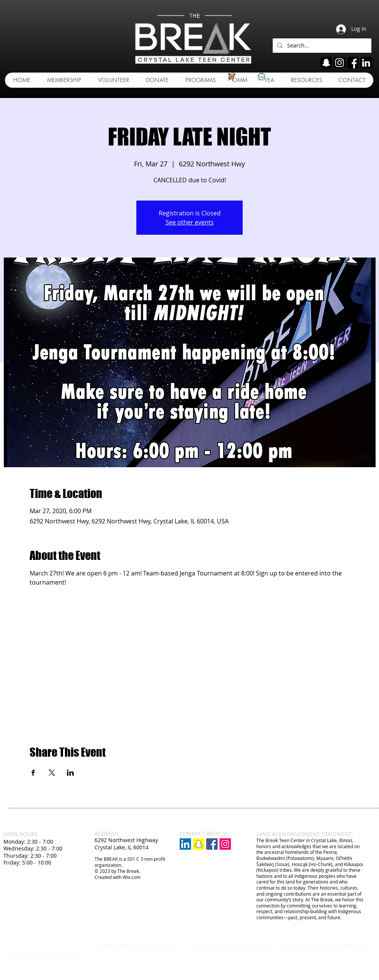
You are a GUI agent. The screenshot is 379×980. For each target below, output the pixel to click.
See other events (190, 222)
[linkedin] (366, 63)
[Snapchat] (199, 844)
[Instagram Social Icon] (225, 844)
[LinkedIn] (185, 844)
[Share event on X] (52, 773)
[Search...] (321, 46)
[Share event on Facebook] (33, 773)
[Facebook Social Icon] (212, 844)
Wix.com (132, 877)
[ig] (340, 63)
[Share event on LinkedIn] (70, 773)
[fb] (353, 63)
